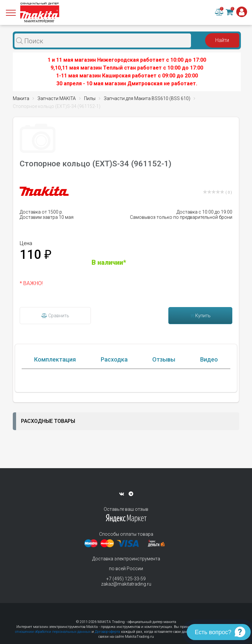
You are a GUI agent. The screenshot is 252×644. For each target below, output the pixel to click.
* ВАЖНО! (31, 283)
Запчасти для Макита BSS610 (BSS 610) (147, 98)
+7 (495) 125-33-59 (126, 579)
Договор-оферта (107, 632)
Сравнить (55, 316)
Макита (21, 98)
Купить (200, 316)
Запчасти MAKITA (57, 98)
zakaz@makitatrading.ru (126, 584)
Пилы (90, 98)
